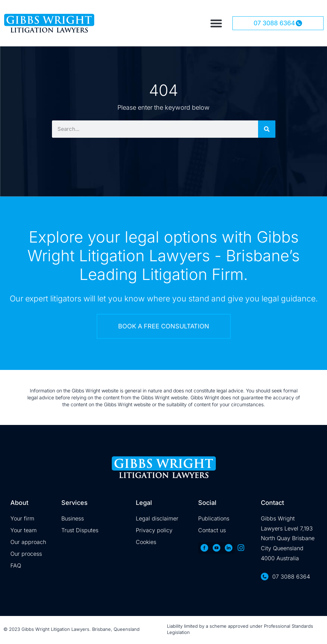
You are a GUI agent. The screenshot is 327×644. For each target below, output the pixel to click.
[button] (216, 23)
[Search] (267, 129)
